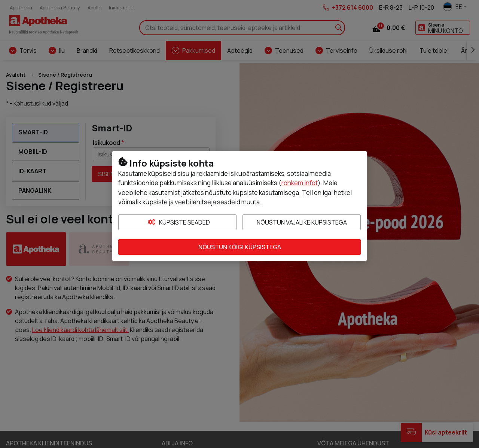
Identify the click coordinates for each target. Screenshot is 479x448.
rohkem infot (300, 183)
